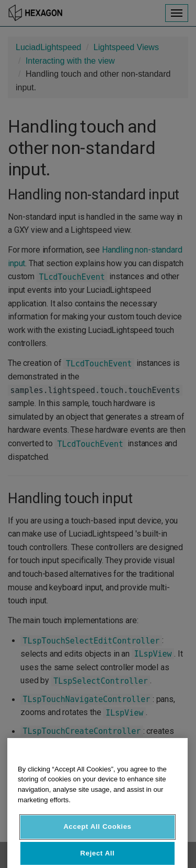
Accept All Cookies (97, 834)
